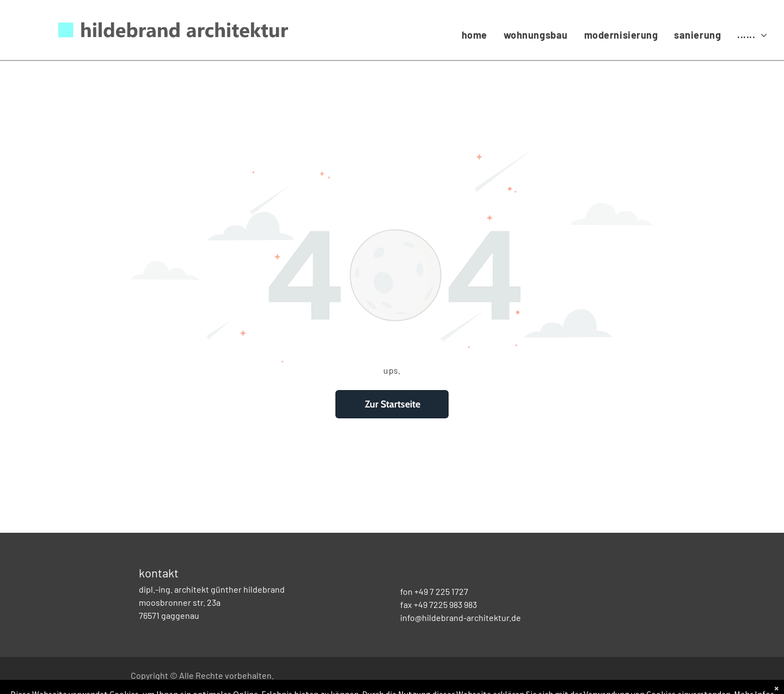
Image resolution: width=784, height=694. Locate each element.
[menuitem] (474, 35)
